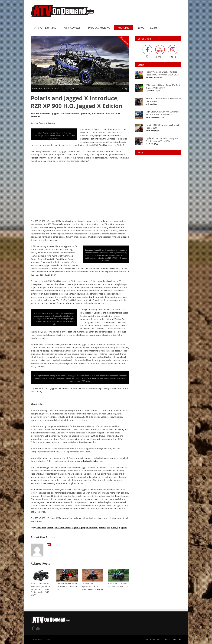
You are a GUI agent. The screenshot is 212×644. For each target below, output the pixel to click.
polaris (102, 527)
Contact (166, 639)
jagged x (76, 527)
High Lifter (161, 117)
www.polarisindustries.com (89, 461)
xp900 (124, 527)
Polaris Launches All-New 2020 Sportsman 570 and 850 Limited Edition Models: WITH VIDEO (41, 589)
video (113, 527)
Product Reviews (99, 27)
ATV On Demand (46, 27)
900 (44, 527)
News (140, 27)
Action (50, 527)
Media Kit (177, 639)
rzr (108, 527)
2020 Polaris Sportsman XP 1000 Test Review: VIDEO (91, 586)
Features (123, 27)
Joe (49, 545)
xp (118, 527)
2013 (39, 527)
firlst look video (63, 527)
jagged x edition (89, 527)
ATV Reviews (72, 27)
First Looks (125, 41)
